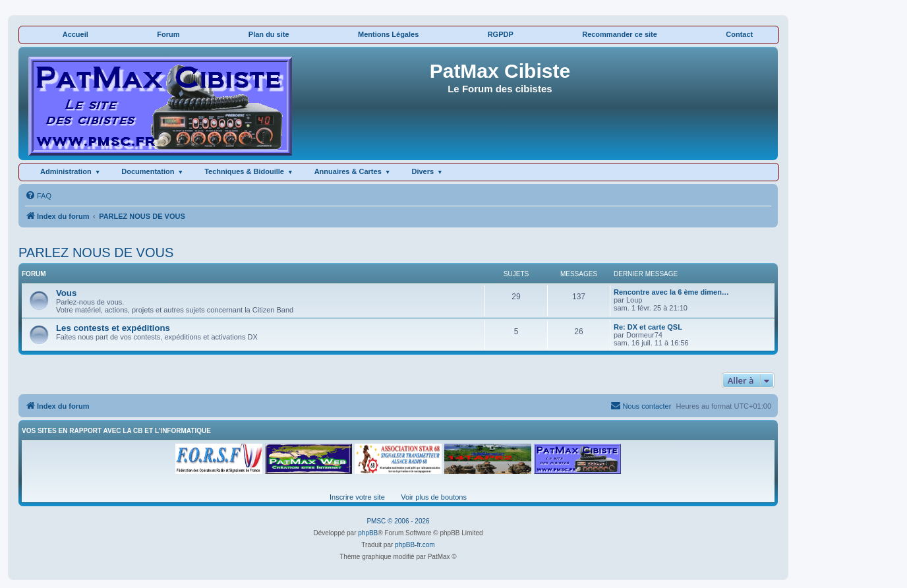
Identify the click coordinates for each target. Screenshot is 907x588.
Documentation (148, 171)
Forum (168, 34)
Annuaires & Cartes (348, 171)
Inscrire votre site (357, 497)
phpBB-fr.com (415, 545)
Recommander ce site (620, 34)
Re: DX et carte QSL (648, 327)
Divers (423, 171)
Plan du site (269, 34)
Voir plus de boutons (434, 497)
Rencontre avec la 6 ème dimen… (671, 292)
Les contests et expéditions (113, 328)
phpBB (368, 533)
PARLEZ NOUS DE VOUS (96, 252)
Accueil (75, 34)
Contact (739, 34)
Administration (66, 171)
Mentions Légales (388, 34)
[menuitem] (38, 196)
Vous (66, 293)
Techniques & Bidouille (244, 171)
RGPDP (501, 34)
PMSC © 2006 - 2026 (398, 521)
